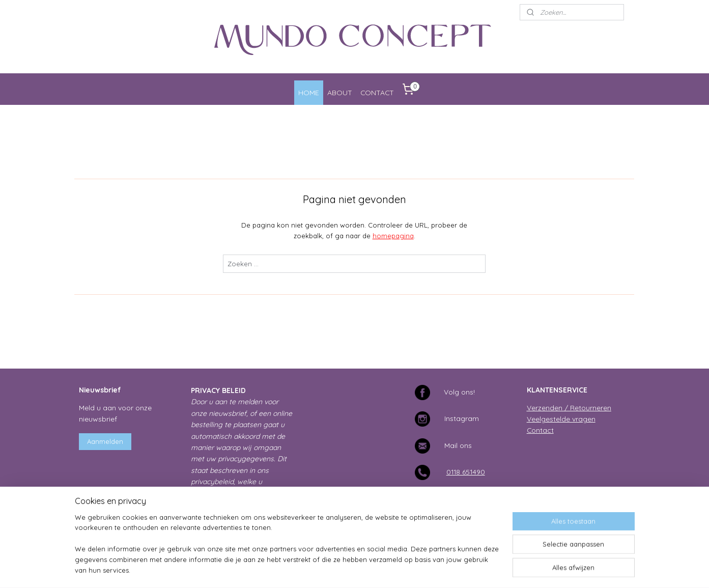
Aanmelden (105, 441)
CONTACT (377, 92)
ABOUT (340, 92)
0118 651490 (466, 472)
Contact (540, 430)
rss (340, 569)
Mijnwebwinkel (460, 569)
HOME (309, 92)
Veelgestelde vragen (561, 419)
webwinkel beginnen (375, 569)
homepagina (393, 236)
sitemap (320, 569)
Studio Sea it (609, 510)
